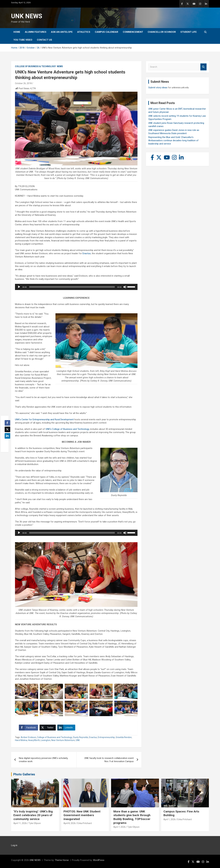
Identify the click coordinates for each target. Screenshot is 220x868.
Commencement (133, 32)
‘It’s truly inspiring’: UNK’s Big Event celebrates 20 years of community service (33, 815)
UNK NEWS (27, 16)
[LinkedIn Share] (66, 728)
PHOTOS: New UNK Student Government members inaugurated (82, 815)
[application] (76, 287)
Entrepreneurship (106, 737)
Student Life (189, 32)
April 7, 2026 (119, 827)
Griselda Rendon (124, 737)
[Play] (19, 287)
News (60, 66)
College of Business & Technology (35, 66)
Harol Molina (21, 740)
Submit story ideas (158, 88)
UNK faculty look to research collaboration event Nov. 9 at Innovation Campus (109, 760)
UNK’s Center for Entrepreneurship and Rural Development (44, 419)
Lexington (46, 740)
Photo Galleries (24, 774)
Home (17, 32)
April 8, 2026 (70, 823)
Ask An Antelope (62, 32)
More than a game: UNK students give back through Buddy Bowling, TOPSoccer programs (132, 817)
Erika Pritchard (85, 823)
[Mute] (125, 287)
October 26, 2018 (23, 83)
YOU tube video (23, 40)
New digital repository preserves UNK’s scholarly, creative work (43, 760)
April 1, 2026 (169, 819)
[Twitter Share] (48, 728)
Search (203, 67)
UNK (78, 740)
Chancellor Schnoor (162, 32)
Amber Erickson (28, 737)
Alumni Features (36, 32)
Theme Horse (62, 860)
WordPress (99, 860)
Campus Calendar (107, 32)
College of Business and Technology (55, 737)
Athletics (84, 32)
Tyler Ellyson (35, 823)
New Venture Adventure (63, 740)
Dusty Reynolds (81, 737)
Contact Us (44, 40)
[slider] (72, 287)
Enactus (87, 253)
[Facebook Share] (28, 728)
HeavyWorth (34, 740)
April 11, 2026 (20, 823)
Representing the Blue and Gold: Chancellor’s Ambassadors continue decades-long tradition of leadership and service (173, 140)
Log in (14, 845)
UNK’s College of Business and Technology (67, 429)
